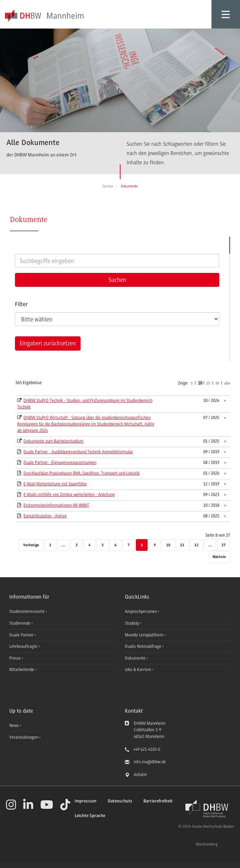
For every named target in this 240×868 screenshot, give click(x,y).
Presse (16, 658)
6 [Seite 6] (116, 545)
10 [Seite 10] (168, 545)
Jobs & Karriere (139, 670)
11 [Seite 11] (182, 545)
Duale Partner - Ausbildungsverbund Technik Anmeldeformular (78, 452)
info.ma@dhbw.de (150, 762)
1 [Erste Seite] (50, 545)
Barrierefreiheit (158, 801)
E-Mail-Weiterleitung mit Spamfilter (55, 484)
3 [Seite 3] (77, 545)
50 (217, 383)
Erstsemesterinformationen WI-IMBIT (56, 505)
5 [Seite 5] (103, 545)
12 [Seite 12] (196, 545)
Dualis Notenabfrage (144, 646)
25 (208, 383)
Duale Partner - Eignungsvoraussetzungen (60, 463)
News (14, 725)
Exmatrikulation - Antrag (45, 516)
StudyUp (132, 623)
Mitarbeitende (22, 670)
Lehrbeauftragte (24, 646)
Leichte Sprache (90, 816)
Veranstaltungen (24, 737)
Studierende (20, 623)
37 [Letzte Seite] (224, 545)
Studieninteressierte (27, 611)
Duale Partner (22, 635)
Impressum (85, 801)
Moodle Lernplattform (145, 635)
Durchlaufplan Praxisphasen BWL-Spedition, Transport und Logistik (82, 473)
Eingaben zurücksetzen (48, 343)
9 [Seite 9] (155, 545)
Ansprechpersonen (141, 611)
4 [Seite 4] (90, 545)
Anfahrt (140, 775)
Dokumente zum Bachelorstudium (53, 441)
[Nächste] (219, 557)
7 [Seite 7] (129, 545)
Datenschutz (120, 801)
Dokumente (136, 658)
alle (227, 383)
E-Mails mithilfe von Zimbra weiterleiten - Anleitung (69, 495)
